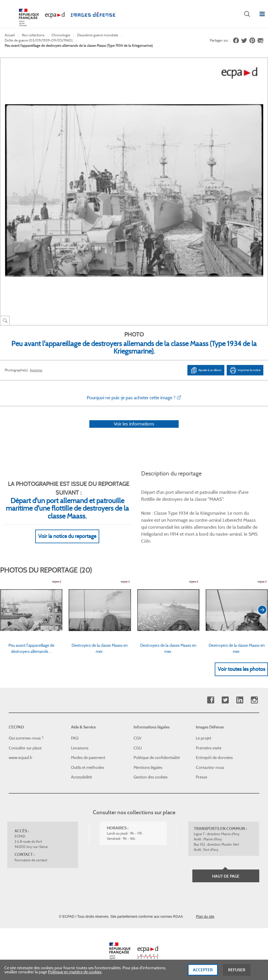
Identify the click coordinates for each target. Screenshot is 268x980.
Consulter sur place (25, 748)
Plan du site (205, 917)
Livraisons (80, 748)
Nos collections (33, 35)
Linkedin (240, 700)
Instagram (254, 700)
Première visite (209, 748)
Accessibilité (81, 777)
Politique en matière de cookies (75, 974)
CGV (137, 738)
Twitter (225, 700)
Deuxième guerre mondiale (98, 35)
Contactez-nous (210, 767)
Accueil (10, 35)
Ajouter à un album (206, 370)
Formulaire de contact (31, 860)
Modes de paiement (88, 758)
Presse (202, 777)
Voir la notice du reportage (67, 536)
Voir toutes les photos (241, 669)
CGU (138, 748)
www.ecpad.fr (21, 758)
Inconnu (36, 370)
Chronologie (61, 35)
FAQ (75, 738)
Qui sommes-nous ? (26, 738)
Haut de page (226, 876)
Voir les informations (134, 424)
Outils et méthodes (88, 767)
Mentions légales (148, 767)
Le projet (204, 738)
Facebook (211, 700)
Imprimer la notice (245, 370)
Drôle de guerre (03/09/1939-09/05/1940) (39, 40)
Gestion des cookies (151, 777)
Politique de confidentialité (157, 758)
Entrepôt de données (214, 758)
